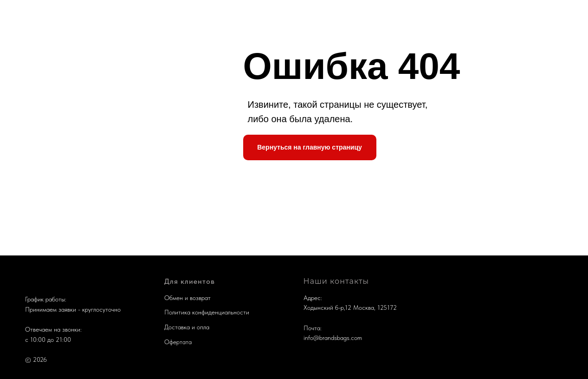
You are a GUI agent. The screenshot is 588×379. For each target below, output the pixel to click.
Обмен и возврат (187, 298)
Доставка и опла (187, 327)
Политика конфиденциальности (207, 312)
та (189, 342)
